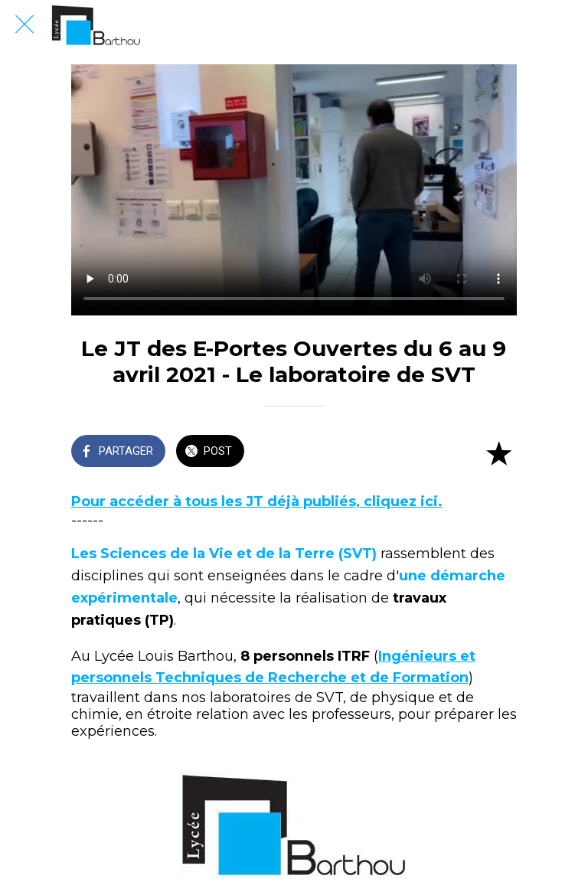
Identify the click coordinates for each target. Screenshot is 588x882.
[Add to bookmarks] (498, 452)
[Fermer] (24, 24)
